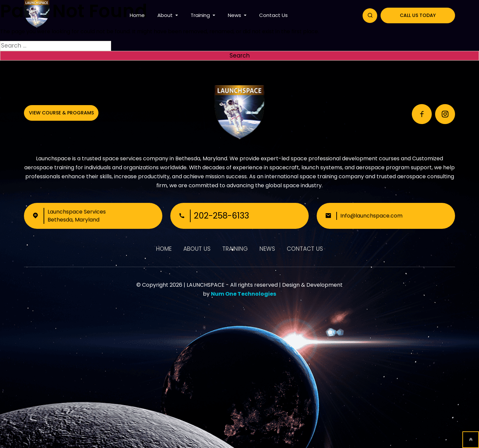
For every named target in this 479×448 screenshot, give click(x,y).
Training (201, 15)
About (166, 15)
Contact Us (273, 15)
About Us (197, 249)
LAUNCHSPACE (206, 285)
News (235, 15)
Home (137, 15)
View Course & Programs (61, 113)
